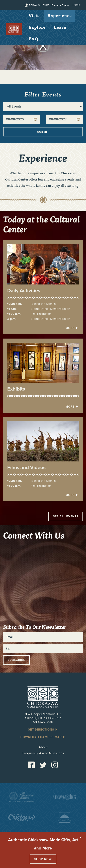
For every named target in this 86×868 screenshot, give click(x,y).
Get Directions (43, 730)
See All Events (66, 516)
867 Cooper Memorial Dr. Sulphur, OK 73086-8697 (43, 716)
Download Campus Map (43, 737)
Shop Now (43, 859)
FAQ (33, 39)
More (72, 328)
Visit (34, 15)
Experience (60, 15)
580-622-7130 (43, 722)
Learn (60, 27)
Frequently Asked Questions (43, 753)
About (43, 747)
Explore (37, 27)
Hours (77, 5)
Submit (43, 132)
